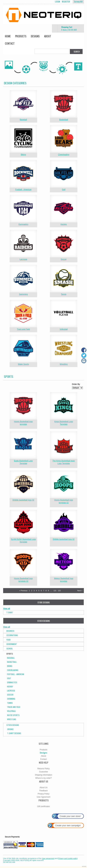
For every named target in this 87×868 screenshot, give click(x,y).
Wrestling (64, 364)
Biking (23, 155)
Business (10, 631)
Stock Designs (13, 725)
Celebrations (12, 635)
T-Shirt (10, 612)
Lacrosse (23, 259)
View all (7, 609)
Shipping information (43, 775)
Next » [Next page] (80, 591)
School (10, 648)
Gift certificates (43, 806)
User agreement (48, 858)
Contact (10, 43)
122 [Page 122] (59, 591)
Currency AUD (78, 2)
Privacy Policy (43, 794)
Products (21, 36)
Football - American (23, 190)
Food (8, 640)
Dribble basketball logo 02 (23, 500)
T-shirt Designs (14, 733)
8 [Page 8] (46, 591)
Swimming (23, 294)
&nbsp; (23, 104)
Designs (35, 36)
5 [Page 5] (39, 591)
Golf (64, 190)
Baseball (23, 120)
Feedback (43, 791)
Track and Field (23, 329)
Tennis (64, 294)
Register (66, 2)
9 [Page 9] (48, 591)
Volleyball (64, 329)
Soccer (64, 259)
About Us (43, 788)
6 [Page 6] (41, 591)
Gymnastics (23, 224)
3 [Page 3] (34, 591)
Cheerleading (64, 155)
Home (8, 36)
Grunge (10, 729)
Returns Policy (43, 769)
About (48, 36)
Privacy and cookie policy (68, 858)
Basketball (64, 120)
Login (57, 2)
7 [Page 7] (44, 591)
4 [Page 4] (36, 591)
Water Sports (23, 364)
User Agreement (43, 797)
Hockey (64, 224)
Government (12, 644)
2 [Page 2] (32, 591)
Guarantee (43, 772)
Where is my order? (43, 778)
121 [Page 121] (55, 591)
